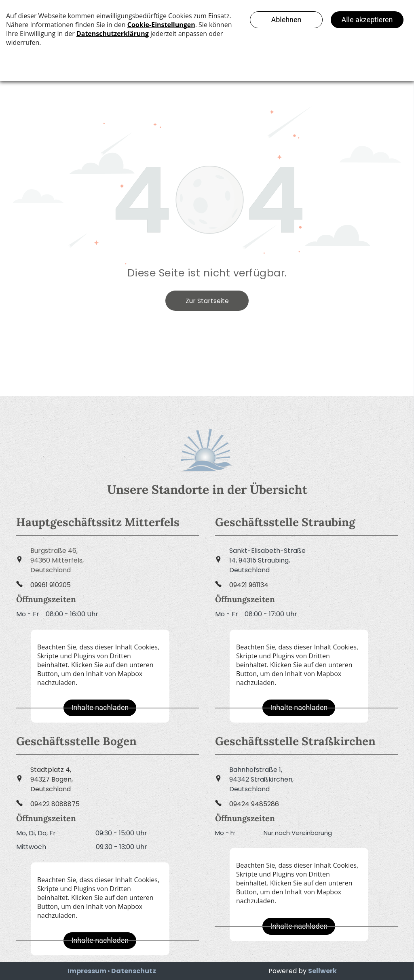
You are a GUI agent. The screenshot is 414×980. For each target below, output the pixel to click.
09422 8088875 (55, 804)
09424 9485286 (254, 804)
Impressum (87, 971)
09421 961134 (249, 585)
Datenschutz (134, 971)
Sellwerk (322, 971)
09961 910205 (51, 585)
